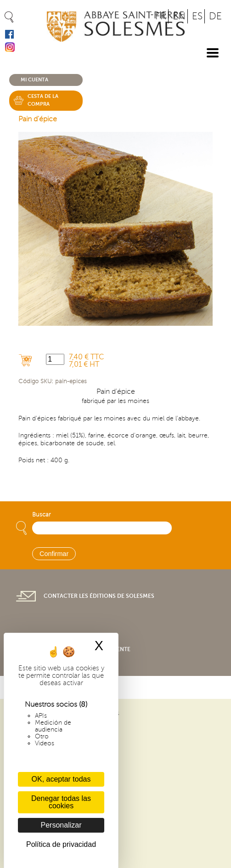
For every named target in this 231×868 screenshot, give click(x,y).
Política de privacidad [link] (61, 844)
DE (215, 16)
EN (179, 16)
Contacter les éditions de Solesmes (99, 596)
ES (197, 16)
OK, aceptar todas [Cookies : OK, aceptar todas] (61, 779)
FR (161, 16)
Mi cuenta (34, 80)
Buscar (41, 515)
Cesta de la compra (43, 100)
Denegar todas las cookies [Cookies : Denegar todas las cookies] (61, 802)
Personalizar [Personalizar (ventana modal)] (61, 825)
